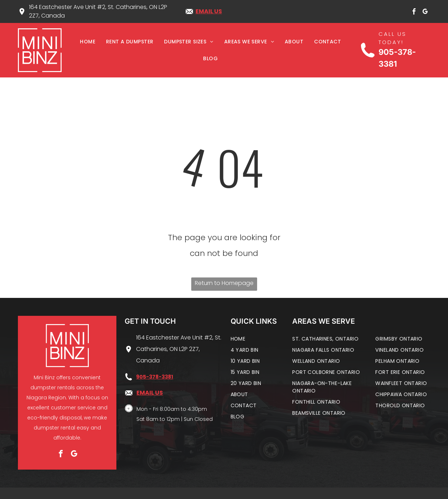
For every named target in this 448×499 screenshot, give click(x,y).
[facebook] (414, 13)
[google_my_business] (425, 13)
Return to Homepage (224, 283)
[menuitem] (88, 42)
